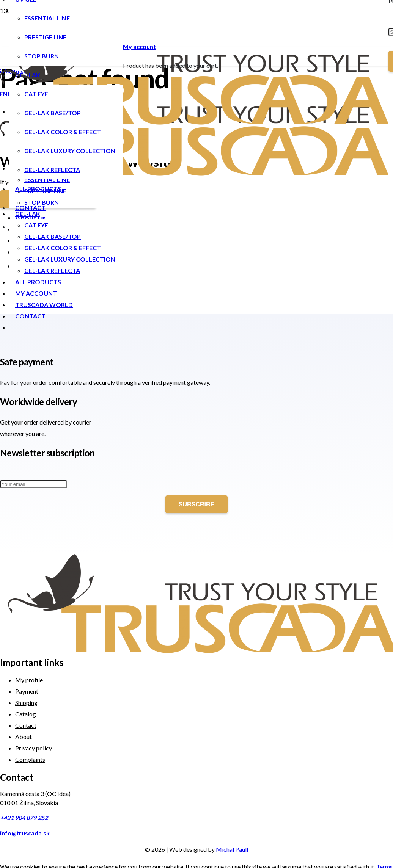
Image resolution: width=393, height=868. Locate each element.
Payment (27, 691)
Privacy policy (34, 748)
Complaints (30, 759)
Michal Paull (232, 849)
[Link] (194, 122)
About (24, 737)
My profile (29, 680)
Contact (26, 725)
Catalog (26, 714)
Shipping (26, 703)
